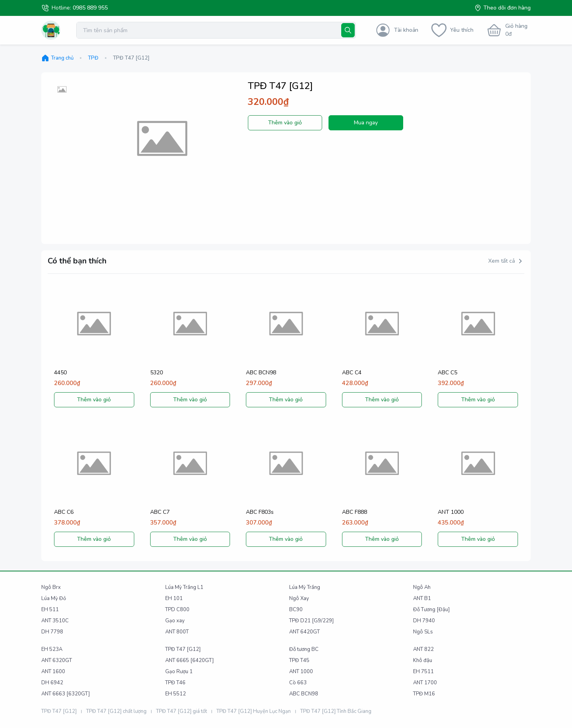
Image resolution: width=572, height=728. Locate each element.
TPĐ (93, 58)
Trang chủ (57, 58)
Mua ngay (366, 123)
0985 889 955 (90, 8)
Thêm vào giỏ (285, 123)
